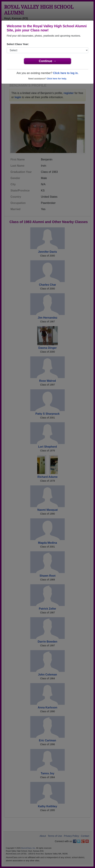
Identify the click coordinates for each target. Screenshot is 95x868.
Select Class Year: (18, 44)
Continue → (48, 61)
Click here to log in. (66, 73)
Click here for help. (57, 79)
